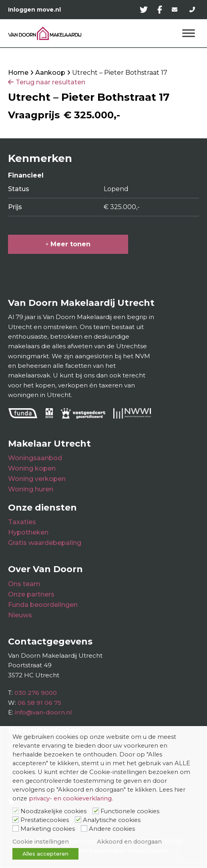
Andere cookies (112, 829)
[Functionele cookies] (96, 811)
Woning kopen (32, 468)
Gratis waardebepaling (45, 543)
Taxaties (22, 522)
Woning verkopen (37, 479)
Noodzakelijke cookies (53, 811)
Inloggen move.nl (34, 10)
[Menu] (189, 33)
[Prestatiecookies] (16, 820)
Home (18, 73)
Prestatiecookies (45, 820)
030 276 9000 (36, 693)
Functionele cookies (130, 811)
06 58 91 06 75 (39, 703)
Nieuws (20, 615)
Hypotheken (28, 532)
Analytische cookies (112, 820)
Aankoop (50, 73)
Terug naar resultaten (50, 82)
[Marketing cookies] (16, 828)
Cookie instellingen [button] (41, 842)
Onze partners (31, 594)
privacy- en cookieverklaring (70, 798)
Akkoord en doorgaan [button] (129, 842)
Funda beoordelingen (43, 605)
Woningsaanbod (35, 458)
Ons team (24, 584)
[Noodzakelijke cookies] (16, 811)
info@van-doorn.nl (43, 712)
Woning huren (31, 489)
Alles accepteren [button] (45, 854)
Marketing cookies (48, 829)
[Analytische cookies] (78, 820)
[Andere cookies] (84, 828)
